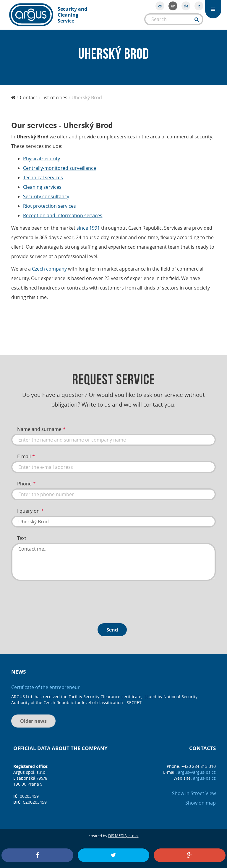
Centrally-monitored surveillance (60, 168)
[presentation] (56, 600)
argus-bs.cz (204, 778)
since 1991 (88, 228)
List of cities (54, 97)
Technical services (43, 178)
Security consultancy (46, 196)
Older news (33, 721)
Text (22, 538)
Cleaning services (42, 187)
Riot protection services (50, 206)
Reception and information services (63, 215)
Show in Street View (194, 793)
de (186, 6)
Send (112, 630)
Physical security (42, 159)
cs (160, 6)
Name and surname (39, 429)
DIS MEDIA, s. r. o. (123, 836)
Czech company (49, 269)
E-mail (24, 456)
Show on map (201, 803)
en (173, 6)
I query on (28, 511)
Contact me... (113, 562)
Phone (24, 484)
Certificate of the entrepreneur (46, 687)
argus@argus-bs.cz (197, 772)
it (199, 6)
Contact (29, 97)
